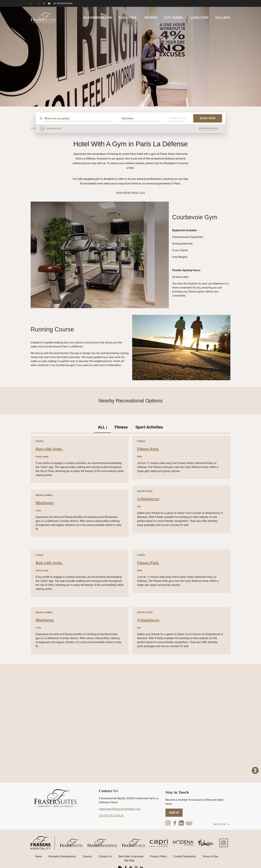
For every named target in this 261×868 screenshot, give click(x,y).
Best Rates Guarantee (208, 128)
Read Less (138, 193)
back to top (221, 825)
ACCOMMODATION (98, 18)
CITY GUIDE (173, 18)
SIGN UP (174, 813)
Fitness (121, 427)
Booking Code (54, 129)
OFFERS (151, 18)
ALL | (102, 427)
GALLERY (223, 18)
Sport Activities (150, 427)
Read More (123, 193)
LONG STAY (200, 18)
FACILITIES (128, 18)
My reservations (63, 3)
